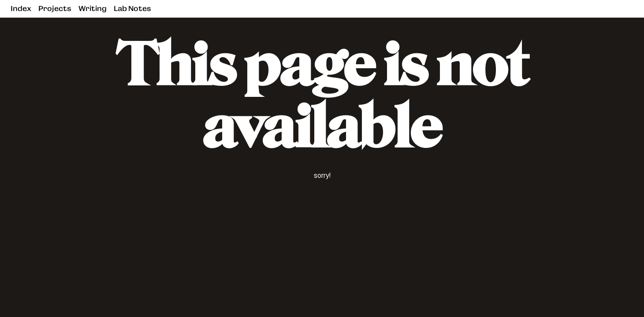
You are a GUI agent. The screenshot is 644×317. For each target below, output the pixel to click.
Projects (55, 9)
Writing (93, 9)
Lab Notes (132, 9)
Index (21, 9)
